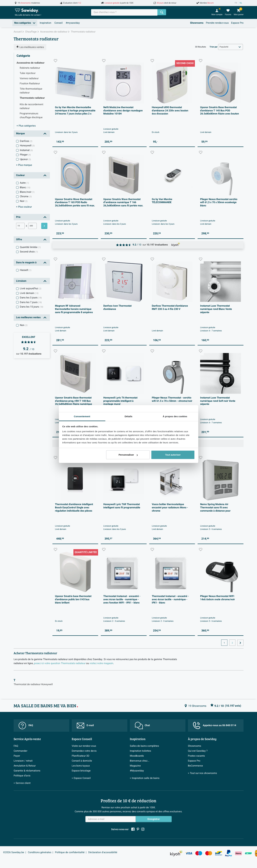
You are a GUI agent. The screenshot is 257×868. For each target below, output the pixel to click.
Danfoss (26, 141)
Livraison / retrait (23, 761)
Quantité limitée (30, 247)
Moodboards (137, 756)
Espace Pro (237, 23)
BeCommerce (195, 766)
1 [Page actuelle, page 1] (224, 643)
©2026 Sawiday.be (14, 852)
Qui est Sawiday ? (198, 751)
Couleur (20, 175)
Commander (20, 751)
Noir (24, 201)
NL (241, 3)
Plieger (25, 155)
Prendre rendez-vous (217, 23)
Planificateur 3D (81, 756)
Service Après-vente (27, 739)
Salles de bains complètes (144, 746)
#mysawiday (73, 23)
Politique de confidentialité (70, 852)
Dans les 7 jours (31, 302)
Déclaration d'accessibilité (103, 852)
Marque (20, 134)
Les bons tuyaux (81, 766)
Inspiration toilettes (140, 751)
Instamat (26, 150)
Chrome (26, 196)
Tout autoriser (173, 455)
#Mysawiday (137, 771)
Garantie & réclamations (27, 771)
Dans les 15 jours (32, 307)
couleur (24, 207)
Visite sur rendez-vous (84, 746)
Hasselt (26, 270)
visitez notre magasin (101, 663)
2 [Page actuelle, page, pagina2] (232, 643)
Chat (142, 726)
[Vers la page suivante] (240, 643)
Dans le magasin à (26, 263)
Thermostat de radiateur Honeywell (33, 684)
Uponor (25, 159)
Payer (17, 756)
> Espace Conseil (81, 778)
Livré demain (29, 293)
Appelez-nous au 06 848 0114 (214, 725)
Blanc (25, 187)
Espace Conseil (82, 739)
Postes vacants (196, 756)
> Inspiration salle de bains (145, 778)
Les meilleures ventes (28, 317)
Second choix (29, 252)
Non (24, 325)
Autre (24, 183)
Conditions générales (40, 852)
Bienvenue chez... (140, 761)
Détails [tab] (129, 416)
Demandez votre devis (84, 751)
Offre (19, 239)
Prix (18, 217)
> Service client (22, 783)
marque (24, 165)
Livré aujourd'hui (31, 289)
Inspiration (45, 23)
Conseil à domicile (82, 761)
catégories (26, 126)
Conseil (58, 23)
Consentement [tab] (82, 416)
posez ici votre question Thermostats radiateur (60, 663)
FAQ (26, 726)
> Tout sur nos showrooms (202, 773)
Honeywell (27, 146)
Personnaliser (128, 455)
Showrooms (197, 23)
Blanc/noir (27, 192)
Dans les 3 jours (31, 298)
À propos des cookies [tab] (175, 416)
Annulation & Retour (25, 766)
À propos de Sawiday (202, 739)
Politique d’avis (22, 776)
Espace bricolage (81, 771)
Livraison (21, 281)
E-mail (85, 726)
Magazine (135, 766)
